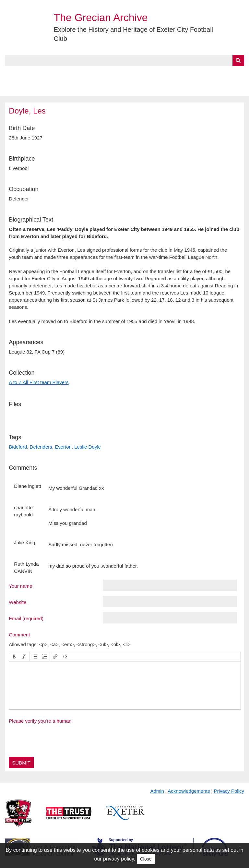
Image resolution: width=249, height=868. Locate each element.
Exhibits (141, 74)
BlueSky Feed (22, 89)
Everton (63, 447)
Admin (157, 791)
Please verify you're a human (40, 721)
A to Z (110, 74)
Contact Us (213, 74)
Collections (72, 74)
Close (146, 859)
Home (12, 74)
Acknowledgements (189, 791)
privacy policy (119, 859)
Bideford (18, 447)
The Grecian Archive (101, 18)
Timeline (177, 74)
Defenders (41, 447)
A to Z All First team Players (39, 382)
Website (18, 602)
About (37, 74)
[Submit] (238, 60)
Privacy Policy (229, 791)
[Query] (124, 60)
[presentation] (14, 657)
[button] (14, 657)
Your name (20, 586)
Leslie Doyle (88, 447)
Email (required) (26, 618)
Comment (19, 634)
